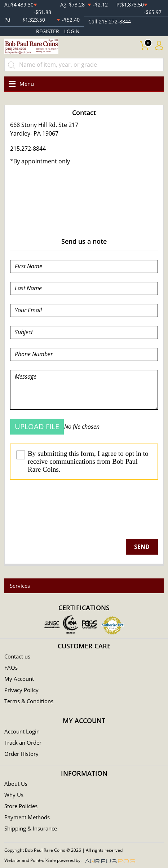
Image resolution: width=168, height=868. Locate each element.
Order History (21, 754)
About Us (16, 784)
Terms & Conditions (29, 701)
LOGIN (72, 31)
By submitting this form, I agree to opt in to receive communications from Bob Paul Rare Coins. (82, 461)
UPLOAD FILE (37, 426)
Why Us (14, 795)
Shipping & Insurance (31, 828)
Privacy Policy (21, 690)
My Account (19, 679)
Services (20, 586)
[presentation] (65, 503)
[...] (84, 65)
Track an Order (23, 743)
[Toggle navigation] (20, 84)
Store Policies (21, 806)
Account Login (22, 731)
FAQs (11, 667)
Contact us (17, 656)
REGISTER (48, 31)
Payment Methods (27, 817)
